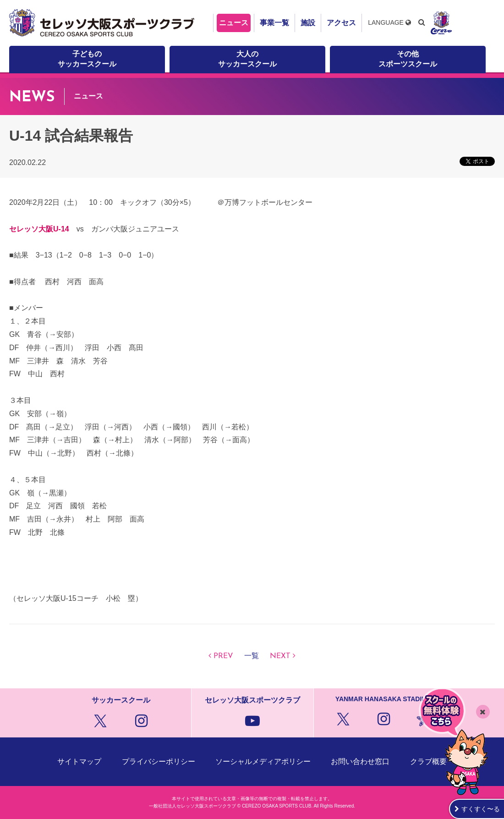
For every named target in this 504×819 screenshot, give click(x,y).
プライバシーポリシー (159, 761)
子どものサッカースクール (87, 59)
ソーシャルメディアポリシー (263, 761)
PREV (223, 656)
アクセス (341, 23)
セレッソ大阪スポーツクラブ (103, 23)
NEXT (280, 656)
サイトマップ (79, 761)
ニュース (234, 23)
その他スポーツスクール (408, 59)
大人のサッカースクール (247, 59)
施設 (308, 23)
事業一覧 (274, 23)
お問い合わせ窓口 (360, 761)
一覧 (252, 656)
